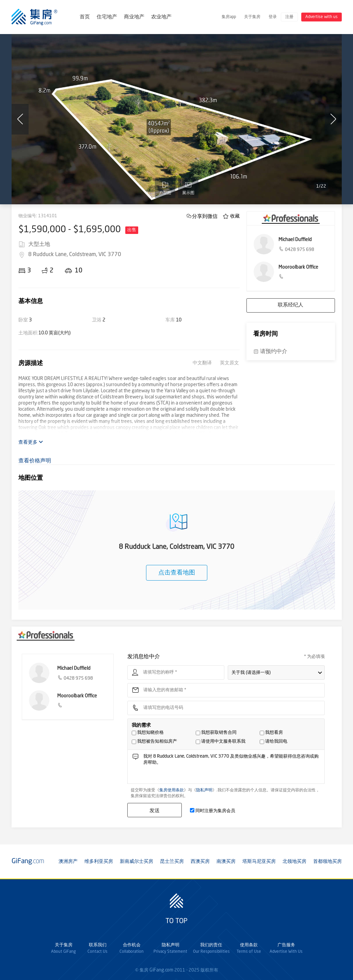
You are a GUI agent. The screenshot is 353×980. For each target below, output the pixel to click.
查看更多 (31, 442)
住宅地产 (107, 17)
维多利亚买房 (99, 862)
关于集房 (252, 17)
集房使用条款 (172, 790)
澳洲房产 (68, 862)
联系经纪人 (291, 305)
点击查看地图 (177, 573)
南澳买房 (226, 862)
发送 (155, 810)
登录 (273, 17)
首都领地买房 (327, 862)
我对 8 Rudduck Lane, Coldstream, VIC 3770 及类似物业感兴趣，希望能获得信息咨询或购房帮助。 (232, 768)
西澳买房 (200, 862)
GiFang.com (161, 970)
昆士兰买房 (172, 862)
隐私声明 (204, 790)
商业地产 (134, 17)
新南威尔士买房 (137, 862)
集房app (229, 17)
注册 (289, 17)
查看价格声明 (35, 461)
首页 (85, 17)
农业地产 (161, 17)
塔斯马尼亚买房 (259, 862)
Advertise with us (322, 17)
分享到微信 (205, 216)
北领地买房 (294, 862)
